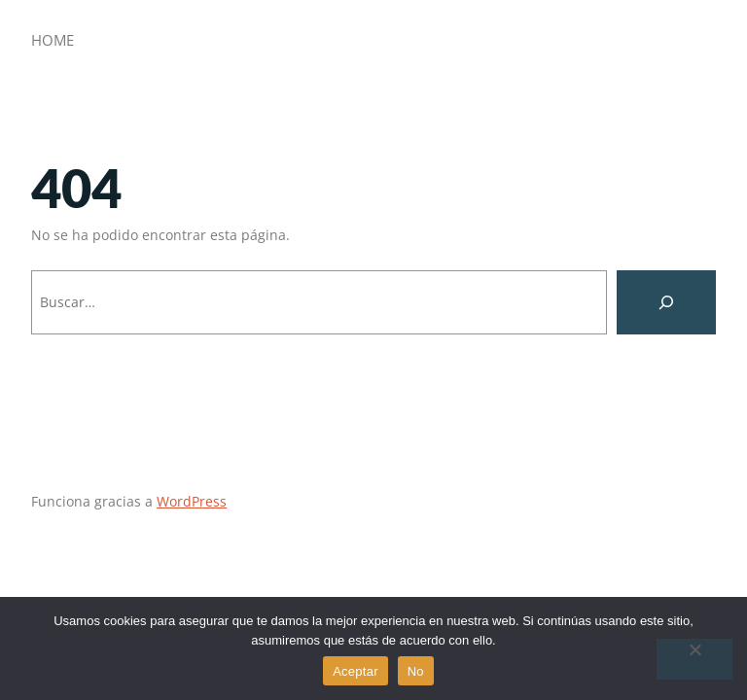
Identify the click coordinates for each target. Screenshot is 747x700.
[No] (694, 659)
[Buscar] (666, 302)
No (416, 671)
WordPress (192, 501)
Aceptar (356, 671)
